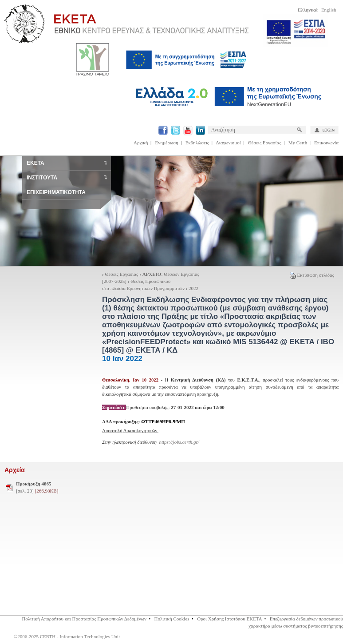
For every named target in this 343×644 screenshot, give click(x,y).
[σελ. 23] (37, 487)
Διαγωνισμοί (229, 143)
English (329, 10)
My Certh (298, 143)
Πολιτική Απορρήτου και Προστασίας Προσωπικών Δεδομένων (84, 619)
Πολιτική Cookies (171, 619)
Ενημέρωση (167, 143)
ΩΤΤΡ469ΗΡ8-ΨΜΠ (163, 421)
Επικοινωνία (326, 143)
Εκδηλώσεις (197, 143)
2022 (193, 288)
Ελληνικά (308, 10)
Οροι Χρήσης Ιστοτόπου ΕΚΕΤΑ (229, 619)
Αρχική (141, 143)
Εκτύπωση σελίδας (312, 275)
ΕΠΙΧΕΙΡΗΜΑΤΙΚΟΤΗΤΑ (56, 192)
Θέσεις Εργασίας (265, 143)
